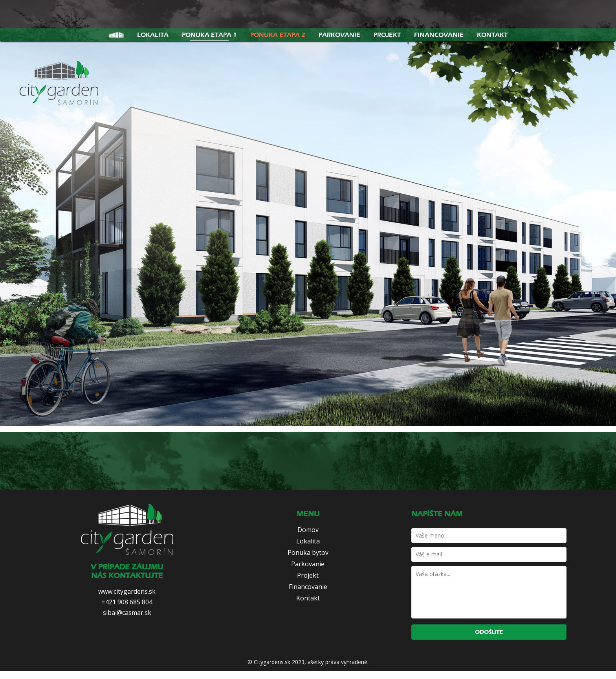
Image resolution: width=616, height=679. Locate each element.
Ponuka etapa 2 (278, 35)
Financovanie (439, 35)
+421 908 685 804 (127, 602)
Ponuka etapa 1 (209, 35)
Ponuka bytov (308, 552)
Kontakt (492, 35)
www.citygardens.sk (127, 591)
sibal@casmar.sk (127, 613)
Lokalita (153, 35)
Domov (308, 530)
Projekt (387, 35)
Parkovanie (339, 35)
